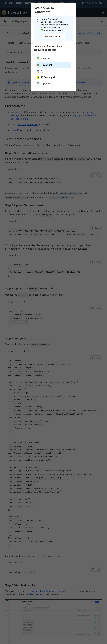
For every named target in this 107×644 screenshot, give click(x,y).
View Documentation (53, 36)
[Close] (71, 10)
